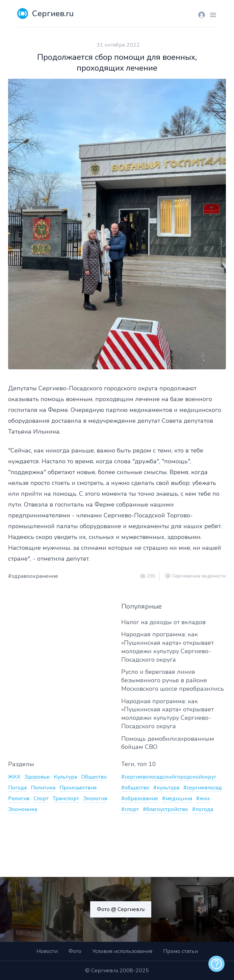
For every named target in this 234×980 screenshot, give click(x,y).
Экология (95, 799)
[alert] (216, 964)
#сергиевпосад (203, 788)
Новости (47, 951)
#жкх (203, 799)
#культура (166, 788)
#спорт (130, 809)
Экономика (23, 809)
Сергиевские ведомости (199, 576)
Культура (65, 777)
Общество (94, 777)
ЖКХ (14, 777)
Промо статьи (180, 951)
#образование (140, 799)
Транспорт (66, 799)
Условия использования (122, 951)
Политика (43, 788)
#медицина (177, 799)
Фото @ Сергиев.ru (121, 909)
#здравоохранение (33, 576)
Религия (19, 799)
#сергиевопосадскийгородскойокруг (169, 777)
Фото (75, 951)
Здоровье (37, 777)
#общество (135, 788)
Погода (17, 788)
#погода (203, 809)
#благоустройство (165, 809)
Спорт (41, 799)
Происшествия (78, 788)
